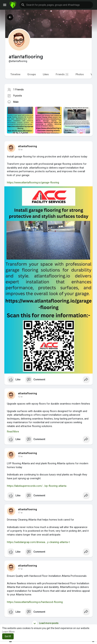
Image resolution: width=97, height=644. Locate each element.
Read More (13, 432)
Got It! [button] (8, 636)
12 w (20, 397)
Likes (46, 74)
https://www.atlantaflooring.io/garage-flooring (33, 183)
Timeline (15, 74)
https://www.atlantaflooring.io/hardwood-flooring (35, 602)
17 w (20, 513)
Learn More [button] (8, 632)
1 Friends (18, 90)
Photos (80, 74)
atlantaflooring (27, 146)
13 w (20, 456)
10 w (20, 150)
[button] (56, 5)
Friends (62, 74)
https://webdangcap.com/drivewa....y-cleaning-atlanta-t (38, 542)
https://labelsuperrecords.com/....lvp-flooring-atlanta (37, 486)
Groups (32, 74)
